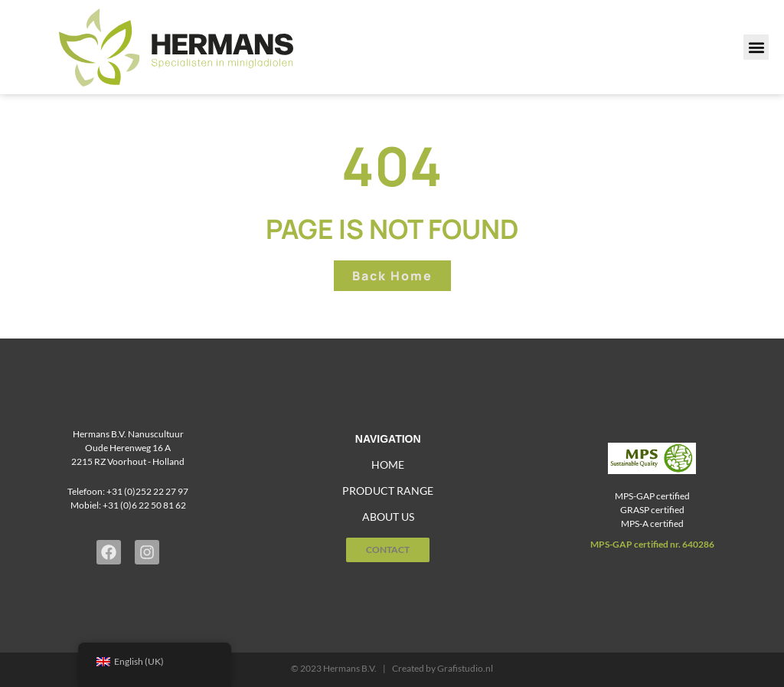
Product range (388, 491)
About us (388, 517)
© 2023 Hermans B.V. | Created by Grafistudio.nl (392, 668)
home (388, 465)
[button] (756, 47)
